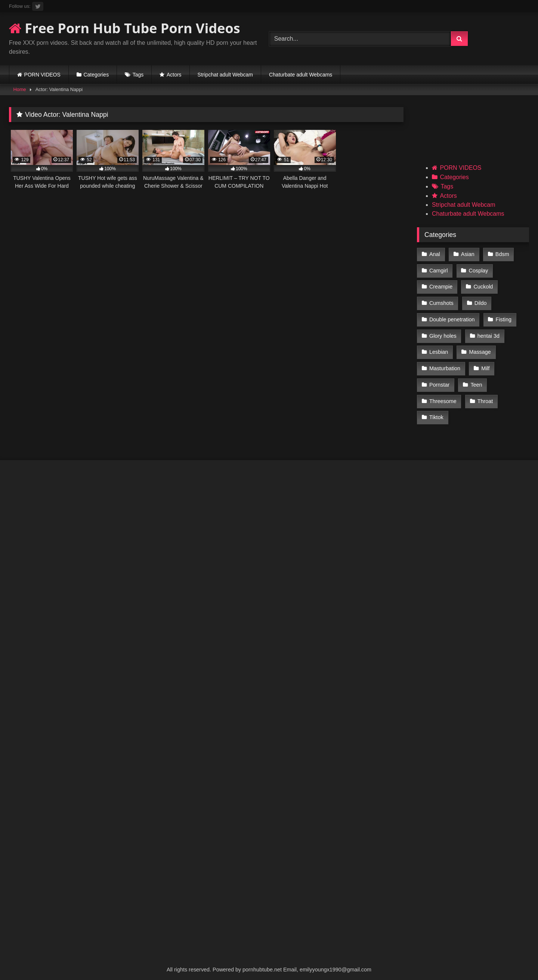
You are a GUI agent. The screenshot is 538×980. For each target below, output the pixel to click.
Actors (174, 75)
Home (20, 89)
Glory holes (443, 333)
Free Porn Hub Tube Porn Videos (125, 28)
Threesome (443, 396)
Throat (485, 396)
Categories (96, 75)
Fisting (503, 317)
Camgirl (439, 270)
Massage (479, 349)
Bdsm (502, 254)
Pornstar (439, 380)
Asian (467, 254)
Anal (435, 254)
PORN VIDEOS (42, 75)
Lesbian (439, 349)
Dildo (480, 301)
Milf (485, 365)
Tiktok (436, 412)
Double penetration (452, 317)
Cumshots (441, 301)
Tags (138, 75)
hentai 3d (488, 333)
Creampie (441, 285)
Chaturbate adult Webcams (301, 75)
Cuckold (483, 285)
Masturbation (445, 365)
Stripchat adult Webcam (225, 75)
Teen (476, 380)
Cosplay (478, 270)
